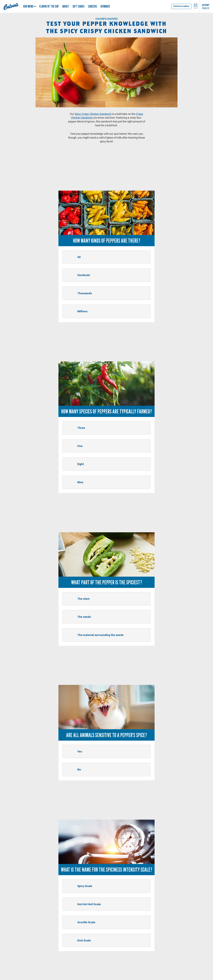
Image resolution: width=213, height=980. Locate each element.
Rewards (105, 6)
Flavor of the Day (49, 6)
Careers (93, 6)
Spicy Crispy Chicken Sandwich (93, 114)
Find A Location (181, 6)
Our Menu (30, 6)
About (66, 6)
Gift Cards (79, 6)
